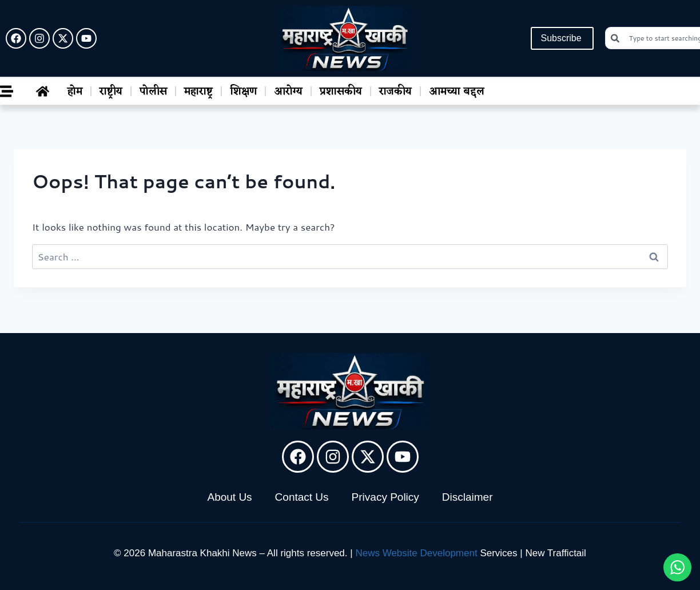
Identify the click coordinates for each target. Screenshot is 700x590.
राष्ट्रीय (111, 92)
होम (75, 92)
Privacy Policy (385, 497)
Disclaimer (468, 497)
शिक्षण (243, 92)
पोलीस (153, 92)
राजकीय (395, 92)
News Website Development (416, 553)
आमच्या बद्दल (457, 92)
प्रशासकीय (341, 92)
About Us (229, 497)
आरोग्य (288, 92)
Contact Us (302, 497)
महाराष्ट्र (198, 92)
